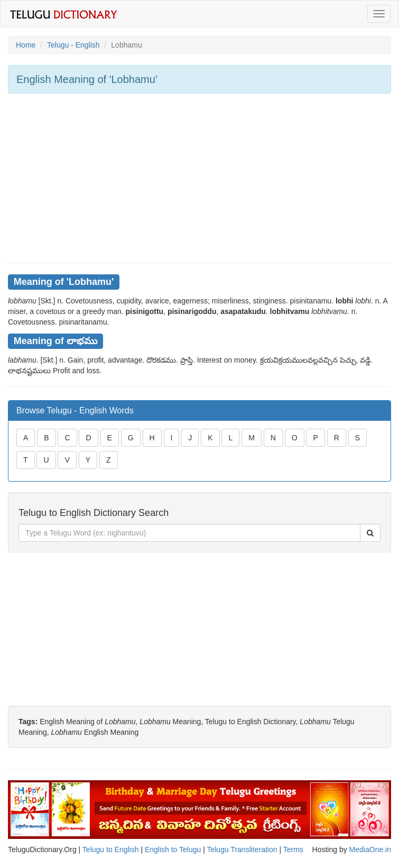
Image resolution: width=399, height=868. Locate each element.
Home (26, 45)
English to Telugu (173, 849)
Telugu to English (111, 849)
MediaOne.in (370, 849)
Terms (293, 849)
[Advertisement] (199, 178)
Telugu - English (73, 45)
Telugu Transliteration (242, 849)
